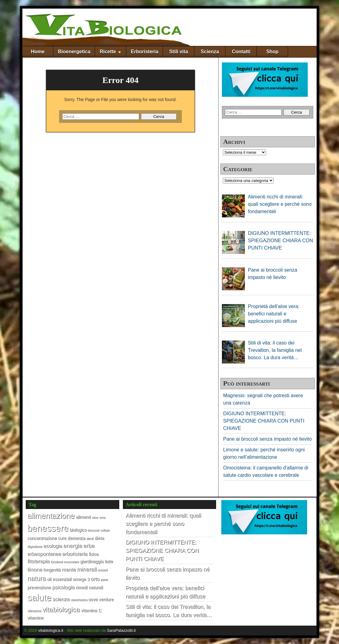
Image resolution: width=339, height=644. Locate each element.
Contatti (241, 52)
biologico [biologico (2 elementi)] (78, 530)
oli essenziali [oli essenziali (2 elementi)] (59, 579)
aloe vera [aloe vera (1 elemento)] (99, 517)
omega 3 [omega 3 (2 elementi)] (81, 579)
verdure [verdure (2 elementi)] (106, 599)
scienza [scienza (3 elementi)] (61, 599)
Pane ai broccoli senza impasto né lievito (267, 439)
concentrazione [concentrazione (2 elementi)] (42, 538)
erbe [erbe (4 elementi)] (89, 546)
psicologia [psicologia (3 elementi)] (63, 587)
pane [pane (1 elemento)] (104, 579)
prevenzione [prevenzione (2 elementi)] (39, 587)
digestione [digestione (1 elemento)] (35, 546)
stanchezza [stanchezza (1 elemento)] (79, 600)
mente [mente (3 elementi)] (69, 569)
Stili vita (179, 52)
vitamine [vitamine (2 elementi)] (35, 618)
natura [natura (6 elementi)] (37, 578)
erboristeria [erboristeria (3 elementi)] (75, 554)
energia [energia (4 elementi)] (73, 546)
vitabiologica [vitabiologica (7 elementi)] (61, 610)
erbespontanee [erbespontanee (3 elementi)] (44, 554)
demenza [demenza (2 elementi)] (76, 538)
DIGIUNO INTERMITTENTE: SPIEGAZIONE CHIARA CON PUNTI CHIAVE (264, 421)
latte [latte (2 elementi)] (109, 561)
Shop (272, 52)
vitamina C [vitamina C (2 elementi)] (91, 610)
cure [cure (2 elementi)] (62, 538)
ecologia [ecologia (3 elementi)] (53, 546)
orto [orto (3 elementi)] (95, 579)
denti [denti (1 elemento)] (90, 538)
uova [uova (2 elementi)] (93, 599)
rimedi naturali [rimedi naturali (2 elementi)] (89, 587)
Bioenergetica (74, 52)
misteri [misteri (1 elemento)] (103, 570)
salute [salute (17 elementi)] (39, 598)
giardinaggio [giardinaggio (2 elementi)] (92, 561)
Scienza (210, 52)
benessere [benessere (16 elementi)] (48, 528)
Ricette (108, 52)
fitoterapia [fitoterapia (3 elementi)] (38, 561)
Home (38, 52)
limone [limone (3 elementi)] (35, 569)
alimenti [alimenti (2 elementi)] (83, 517)
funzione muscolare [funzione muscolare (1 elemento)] (65, 562)
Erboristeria (145, 52)
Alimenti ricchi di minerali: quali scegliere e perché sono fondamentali (163, 524)
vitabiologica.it (51, 630)
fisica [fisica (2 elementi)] (93, 554)
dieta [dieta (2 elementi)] (99, 538)
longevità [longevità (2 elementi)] (52, 570)
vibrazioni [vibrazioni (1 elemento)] (34, 611)
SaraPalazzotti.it (121, 630)
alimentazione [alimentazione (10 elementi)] (51, 516)
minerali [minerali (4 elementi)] (87, 569)
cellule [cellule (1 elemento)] (105, 530)
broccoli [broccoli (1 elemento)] (93, 530)
